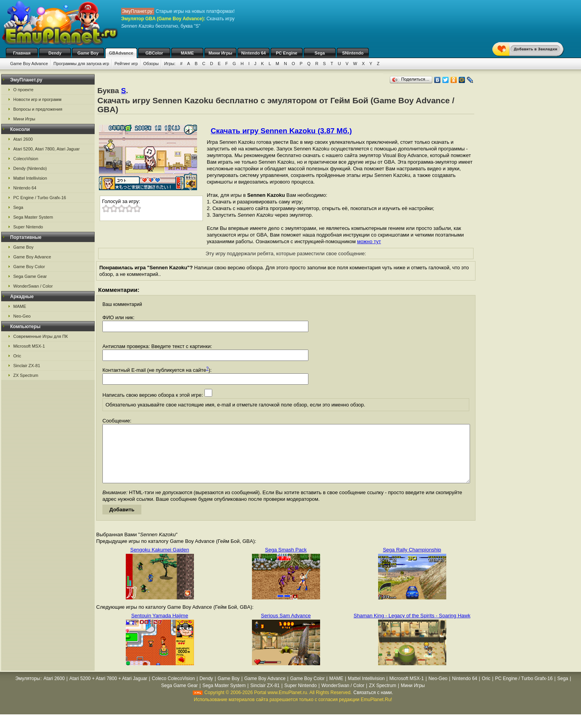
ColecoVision (26, 159)
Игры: (170, 64)
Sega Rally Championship (412, 561)
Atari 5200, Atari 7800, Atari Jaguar (47, 149)
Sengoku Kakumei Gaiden (159, 561)
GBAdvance (121, 53)
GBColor (154, 53)
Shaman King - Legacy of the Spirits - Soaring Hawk (412, 627)
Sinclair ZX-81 (27, 366)
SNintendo (353, 53)
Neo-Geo (22, 316)
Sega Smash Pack (286, 561)
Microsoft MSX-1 (29, 346)
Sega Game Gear (30, 276)
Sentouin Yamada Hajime (160, 627)
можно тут (369, 241)
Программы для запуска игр (81, 64)
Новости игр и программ (37, 99)
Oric (17, 356)
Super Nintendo (28, 227)
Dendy (55, 53)
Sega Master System (33, 217)
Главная (22, 53)
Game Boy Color (29, 267)
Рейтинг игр (126, 64)
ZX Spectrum (26, 375)
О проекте (23, 90)
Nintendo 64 (254, 53)
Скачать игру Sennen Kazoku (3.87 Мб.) (281, 131)
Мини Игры (221, 53)
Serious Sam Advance (286, 627)
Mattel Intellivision (30, 178)
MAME (187, 53)
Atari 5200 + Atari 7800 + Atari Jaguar (108, 690)
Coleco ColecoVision (173, 690)
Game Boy (88, 53)
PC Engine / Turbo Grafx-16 (40, 198)
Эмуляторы (27, 690)
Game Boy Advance (29, 64)
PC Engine (286, 53)
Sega (320, 53)
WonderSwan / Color (33, 286)
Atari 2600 (23, 139)
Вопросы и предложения (38, 109)
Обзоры (151, 64)
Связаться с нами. (373, 704)
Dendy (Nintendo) (30, 168)
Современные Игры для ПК (40, 336)
